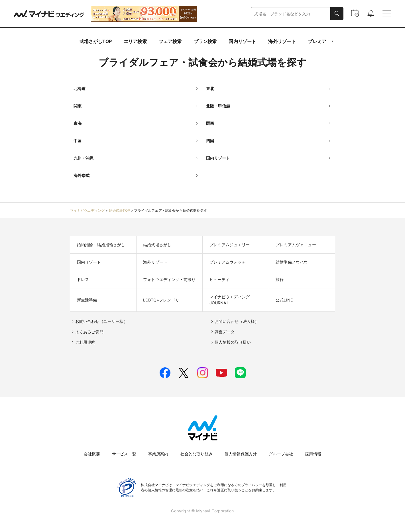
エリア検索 (135, 41)
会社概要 (92, 454)
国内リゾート (242, 41)
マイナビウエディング (87, 210)
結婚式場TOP (119, 210)
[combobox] (291, 14)
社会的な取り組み (197, 454)
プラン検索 (205, 41)
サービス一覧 (124, 454)
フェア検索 (170, 41)
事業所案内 (158, 454)
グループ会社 (281, 454)
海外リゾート (282, 41)
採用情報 (313, 454)
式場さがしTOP (96, 41)
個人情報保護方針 (241, 454)
